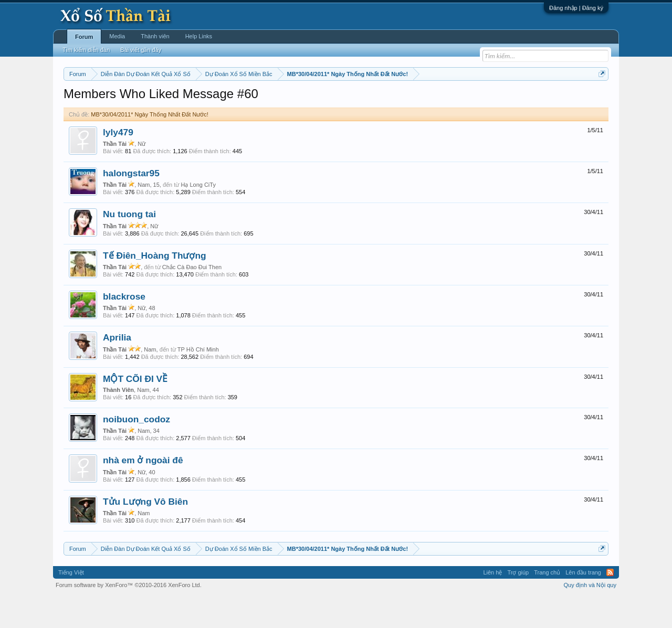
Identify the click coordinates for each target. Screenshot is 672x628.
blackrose (124, 328)
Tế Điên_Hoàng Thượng (155, 287)
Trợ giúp (518, 604)
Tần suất (473, 100)
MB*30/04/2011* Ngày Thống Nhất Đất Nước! (150, 146)
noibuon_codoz (136, 451)
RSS (610, 604)
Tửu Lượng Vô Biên (145, 533)
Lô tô (497, 100)
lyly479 (118, 164)
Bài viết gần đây (141, 50)
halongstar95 (131, 205)
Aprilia (117, 369)
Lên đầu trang (583, 604)
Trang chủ (547, 604)
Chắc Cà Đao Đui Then (192, 299)
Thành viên (155, 36)
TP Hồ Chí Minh (198, 381)
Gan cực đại (438, 100)
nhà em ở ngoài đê (143, 492)
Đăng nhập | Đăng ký (576, 8)
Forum (84, 37)
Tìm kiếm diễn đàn (86, 50)
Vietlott (180, 100)
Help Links (199, 36)
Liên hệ (492, 604)
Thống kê (403, 100)
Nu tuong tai (129, 246)
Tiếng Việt (71, 604)
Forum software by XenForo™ (129, 616)
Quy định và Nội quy (590, 616)
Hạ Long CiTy (198, 216)
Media (117, 36)
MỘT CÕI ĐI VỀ (135, 410)
